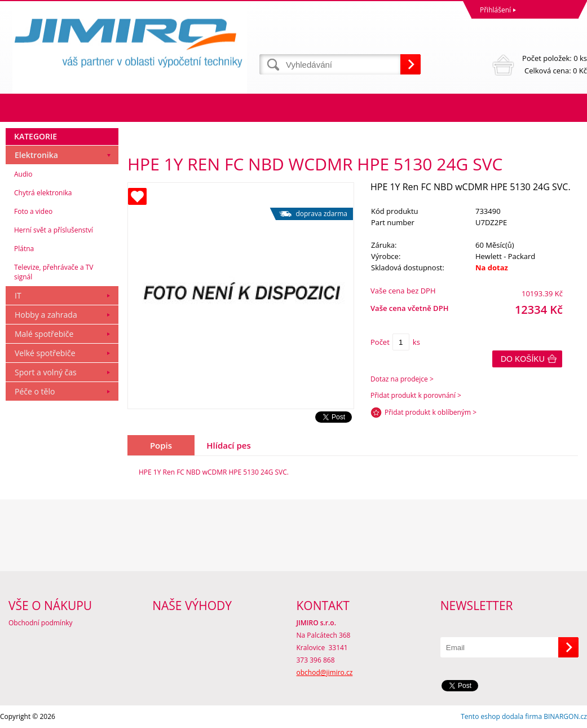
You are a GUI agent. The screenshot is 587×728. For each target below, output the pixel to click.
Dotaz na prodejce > (402, 379)
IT (18, 295)
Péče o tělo (35, 391)
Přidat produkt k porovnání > (416, 395)
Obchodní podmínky (41, 623)
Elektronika (36, 155)
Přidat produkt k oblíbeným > (431, 412)
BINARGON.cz (565, 716)
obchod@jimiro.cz (325, 672)
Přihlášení (495, 10)
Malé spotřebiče (44, 334)
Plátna (24, 249)
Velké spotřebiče (45, 353)
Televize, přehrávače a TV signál (54, 272)
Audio (23, 174)
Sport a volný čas (46, 372)
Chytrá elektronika (43, 193)
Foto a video (33, 211)
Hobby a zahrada (46, 315)
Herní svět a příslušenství (54, 230)
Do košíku (523, 359)
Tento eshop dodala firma (501, 716)
